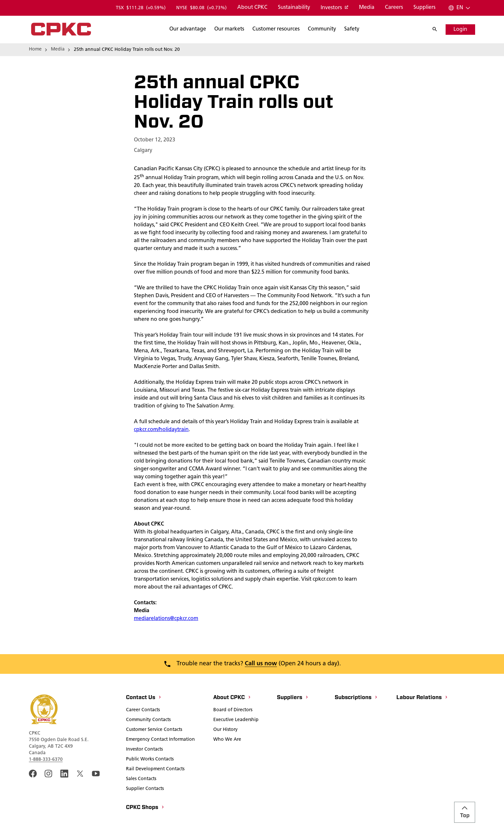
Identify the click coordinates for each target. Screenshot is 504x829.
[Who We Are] (227, 740)
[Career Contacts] (143, 711)
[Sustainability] (294, 8)
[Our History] (225, 730)
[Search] (188, 30)
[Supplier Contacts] (145, 789)
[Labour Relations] (422, 698)
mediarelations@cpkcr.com (166, 619)
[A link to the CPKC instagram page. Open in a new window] (49, 774)
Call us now (261, 664)
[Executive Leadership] (236, 720)
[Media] (367, 8)
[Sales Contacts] (141, 779)
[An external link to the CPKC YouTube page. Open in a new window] (96, 774)
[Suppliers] (424, 8)
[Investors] (335, 8)
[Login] (460, 30)
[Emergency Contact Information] (160, 740)
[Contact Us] (144, 698)
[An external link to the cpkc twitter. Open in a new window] (80, 774)
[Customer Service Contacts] (154, 730)
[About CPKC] (252, 8)
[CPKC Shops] (145, 808)
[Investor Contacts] (144, 750)
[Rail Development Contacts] (155, 770)
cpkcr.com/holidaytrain (161, 430)
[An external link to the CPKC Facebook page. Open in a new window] (33, 774)
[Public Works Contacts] (150, 760)
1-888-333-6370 (46, 760)
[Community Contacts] (148, 720)
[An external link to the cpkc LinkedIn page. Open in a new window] (64, 774)
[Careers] (394, 8)
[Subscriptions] (356, 698)
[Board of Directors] (233, 711)
